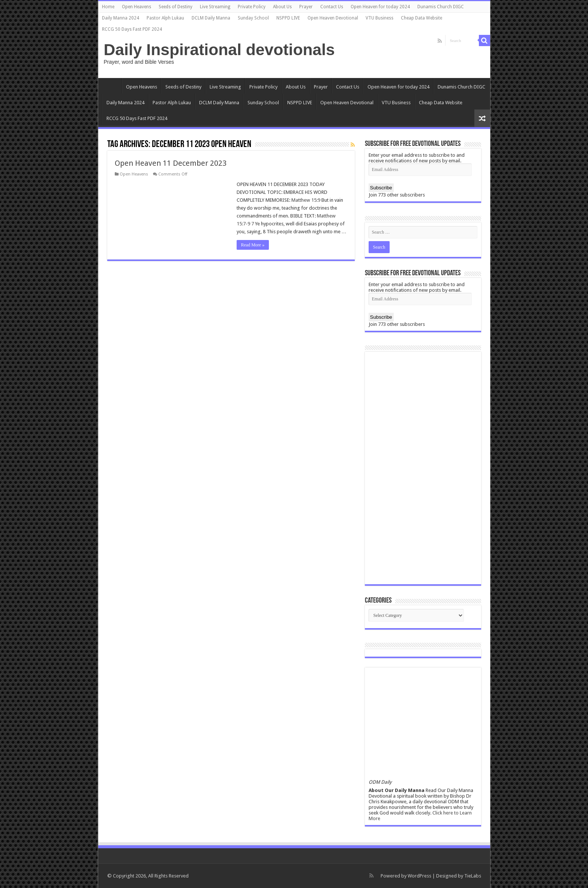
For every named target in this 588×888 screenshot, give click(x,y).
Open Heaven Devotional (333, 18)
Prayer (306, 7)
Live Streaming (215, 7)
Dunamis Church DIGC (441, 7)
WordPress (419, 876)
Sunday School (253, 18)
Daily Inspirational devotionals (219, 49)
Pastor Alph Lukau (165, 18)
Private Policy (252, 7)
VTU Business (379, 18)
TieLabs (473, 876)
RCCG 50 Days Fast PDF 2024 (132, 29)
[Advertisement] (423, 468)
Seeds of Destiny (175, 7)
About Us (282, 7)
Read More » (253, 245)
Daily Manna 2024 (121, 18)
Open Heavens (136, 7)
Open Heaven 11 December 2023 (171, 163)
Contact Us (332, 7)
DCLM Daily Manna (211, 18)
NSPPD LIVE (288, 18)
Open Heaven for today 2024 (380, 7)
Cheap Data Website (421, 18)
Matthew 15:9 (306, 200)
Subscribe (381, 188)
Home (108, 7)
